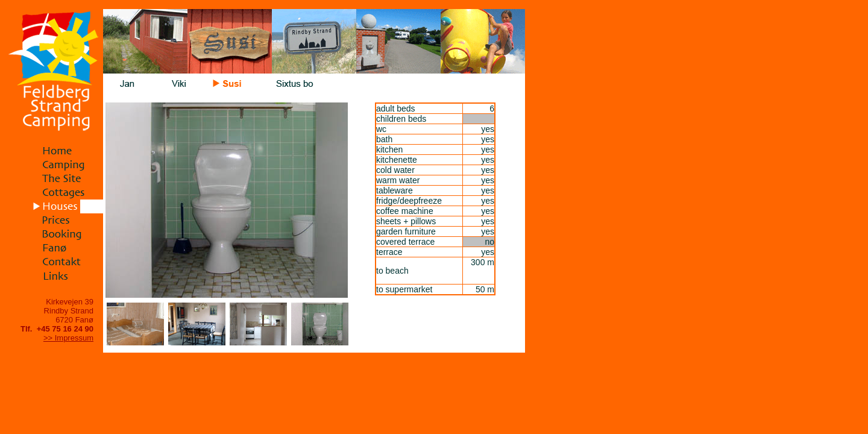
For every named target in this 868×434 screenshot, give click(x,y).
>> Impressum (68, 338)
